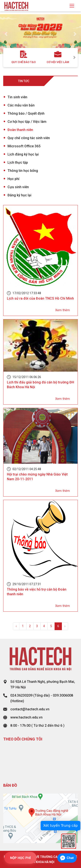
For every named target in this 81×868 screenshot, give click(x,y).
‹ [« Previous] (16, 626)
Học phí (13, 179)
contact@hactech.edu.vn (30, 709)
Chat (70, 858)
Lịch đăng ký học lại (23, 154)
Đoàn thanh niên (20, 130)
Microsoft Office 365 (24, 146)
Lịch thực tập (18, 162)
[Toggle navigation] (72, 6)
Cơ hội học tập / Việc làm (27, 122)
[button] (6, 34)
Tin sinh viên (17, 97)
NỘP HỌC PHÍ (20, 858)
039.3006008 (63, 695)
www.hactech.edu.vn (26, 717)
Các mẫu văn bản (21, 105)
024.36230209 (21, 695)
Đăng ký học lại (19, 195)
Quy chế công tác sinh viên (29, 138)
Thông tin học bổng (23, 171)
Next (75, 58)
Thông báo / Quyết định (26, 113)
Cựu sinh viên (18, 187)
